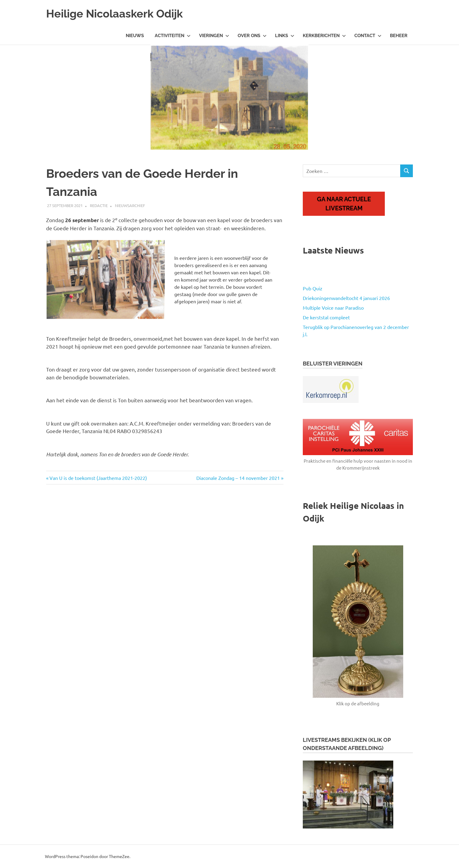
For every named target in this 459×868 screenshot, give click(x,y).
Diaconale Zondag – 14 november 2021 (238, 478)
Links (285, 36)
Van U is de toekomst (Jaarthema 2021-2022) (98, 478)
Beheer (399, 36)
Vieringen (214, 36)
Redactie (99, 205)
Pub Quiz (313, 288)
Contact (368, 36)
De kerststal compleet (326, 317)
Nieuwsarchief (130, 205)
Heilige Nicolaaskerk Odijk (119, 13)
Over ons (252, 36)
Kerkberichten (324, 36)
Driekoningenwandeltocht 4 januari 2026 (346, 298)
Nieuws (135, 36)
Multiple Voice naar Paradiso (333, 308)
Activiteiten (173, 36)
